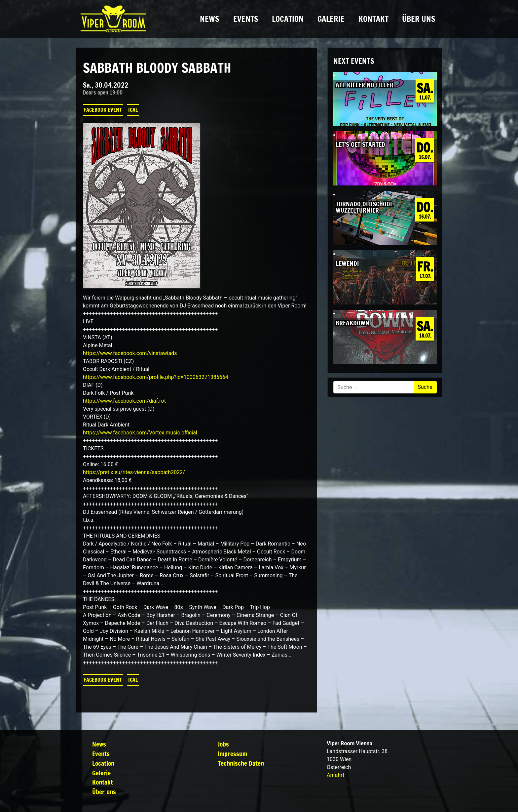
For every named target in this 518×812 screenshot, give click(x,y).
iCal (133, 110)
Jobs (223, 744)
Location (288, 19)
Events (246, 19)
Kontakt (373, 19)
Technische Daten (241, 763)
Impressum (232, 754)
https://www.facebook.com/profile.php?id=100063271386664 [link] (156, 377)
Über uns (419, 19)
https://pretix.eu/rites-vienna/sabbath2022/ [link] (134, 472)
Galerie (331, 19)
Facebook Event (103, 110)
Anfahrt (335, 775)
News (210, 19)
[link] (130, 353)
